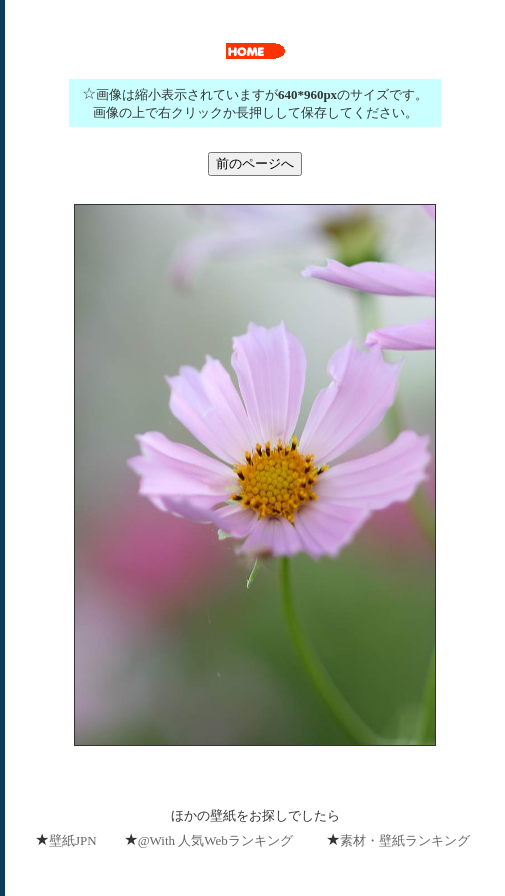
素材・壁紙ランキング (405, 840)
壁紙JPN (73, 840)
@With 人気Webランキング (215, 840)
